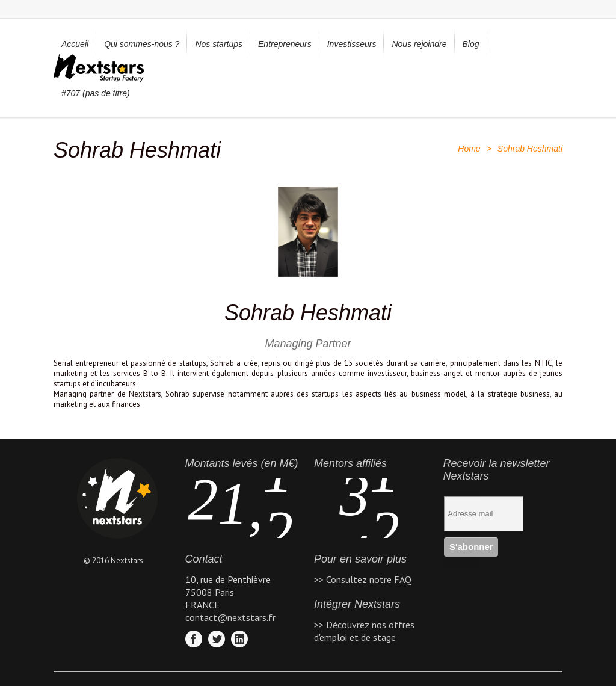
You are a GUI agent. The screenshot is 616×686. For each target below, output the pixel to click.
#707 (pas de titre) (96, 93)
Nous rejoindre (419, 44)
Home (469, 149)
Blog (471, 44)
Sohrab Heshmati (308, 313)
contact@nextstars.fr (230, 617)
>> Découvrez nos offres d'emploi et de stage (364, 631)
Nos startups (219, 44)
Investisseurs (352, 44)
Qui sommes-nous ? (142, 44)
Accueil (75, 44)
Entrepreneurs (285, 44)
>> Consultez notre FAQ (363, 579)
